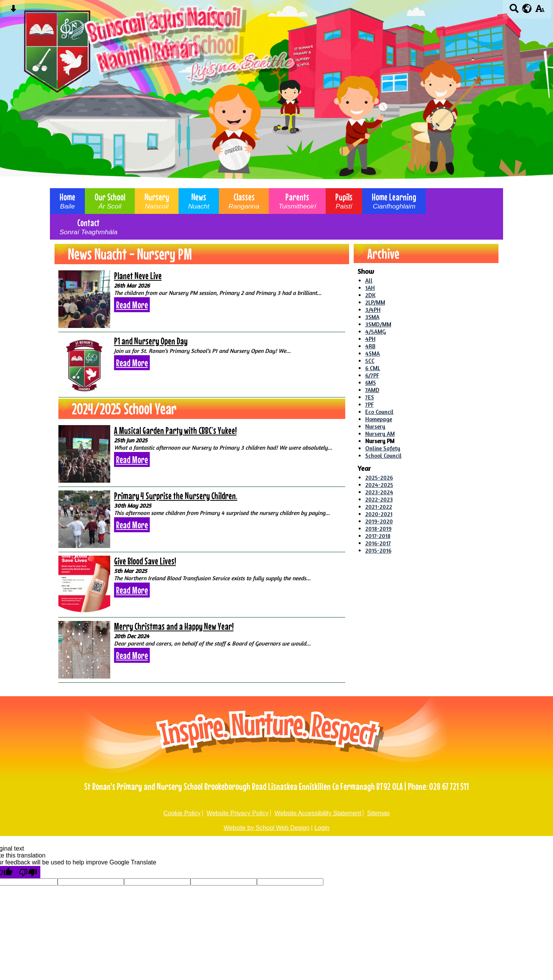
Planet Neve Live (138, 276)
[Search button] (514, 11)
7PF (369, 405)
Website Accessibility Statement (318, 813)
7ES (370, 397)
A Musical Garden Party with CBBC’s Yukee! (175, 430)
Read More (132, 305)
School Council (383, 456)
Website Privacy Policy (238, 813)
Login (322, 828)
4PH (370, 339)
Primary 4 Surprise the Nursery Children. (176, 496)
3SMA (372, 317)
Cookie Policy (182, 813)
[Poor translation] (28, 872)
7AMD (372, 390)
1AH (370, 288)
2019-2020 (379, 521)
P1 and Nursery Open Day (151, 341)
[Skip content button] (13, 11)
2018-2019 (378, 529)
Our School (110, 201)
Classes (244, 201)
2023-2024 (379, 492)
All (369, 281)
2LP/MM (375, 302)
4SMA (373, 353)
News (199, 201)
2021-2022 (379, 507)
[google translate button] (527, 8)
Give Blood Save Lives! (145, 561)
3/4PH (373, 310)
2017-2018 (378, 536)
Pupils (344, 201)
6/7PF (372, 375)
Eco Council (379, 412)
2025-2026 (379, 478)
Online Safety (383, 448)
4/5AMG (376, 332)
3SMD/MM (378, 324)
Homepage (379, 419)
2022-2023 (379, 499)
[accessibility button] (540, 11)
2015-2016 (378, 550)
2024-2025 (379, 485)
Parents (297, 201)
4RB (370, 346)
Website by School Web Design (267, 828)
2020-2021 (379, 514)
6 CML (373, 368)
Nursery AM (380, 434)
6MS (371, 383)
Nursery (157, 201)
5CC (370, 361)
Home (67, 201)
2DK (370, 295)
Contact (89, 227)
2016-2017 (378, 543)
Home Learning (394, 201)
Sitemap (378, 813)
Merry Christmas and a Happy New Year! (174, 626)
